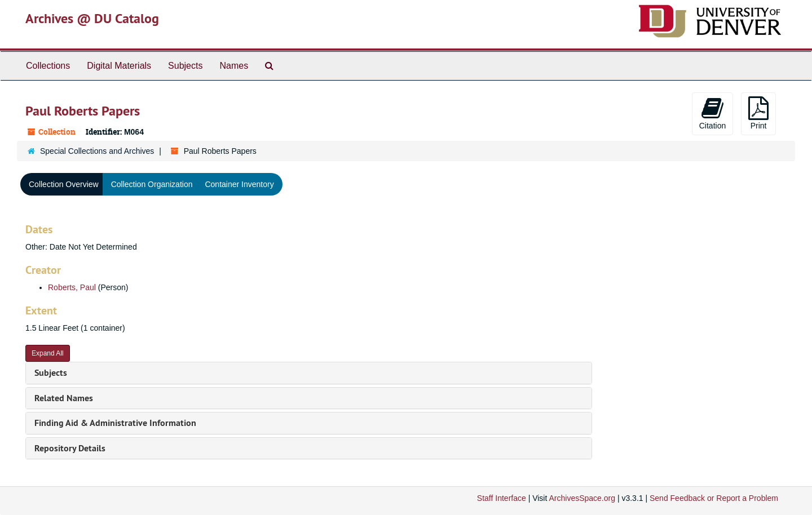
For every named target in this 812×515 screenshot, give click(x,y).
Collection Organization (152, 184)
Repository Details (70, 448)
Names (234, 66)
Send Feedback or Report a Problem (714, 498)
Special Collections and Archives (97, 151)
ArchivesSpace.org (582, 498)
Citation (712, 113)
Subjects (185, 66)
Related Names (64, 398)
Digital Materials (119, 66)
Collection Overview (64, 184)
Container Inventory (239, 184)
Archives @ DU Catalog (92, 18)
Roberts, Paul (72, 287)
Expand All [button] (48, 353)
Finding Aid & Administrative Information (115, 423)
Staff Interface (502, 498)
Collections (48, 66)
